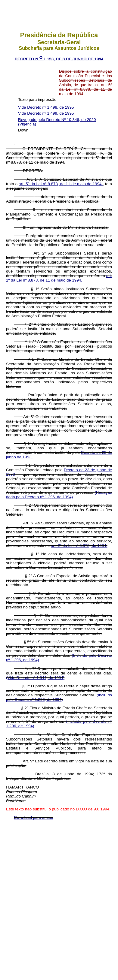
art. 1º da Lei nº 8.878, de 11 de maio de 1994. (59, 278)
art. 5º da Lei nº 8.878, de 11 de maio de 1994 (61, 184)
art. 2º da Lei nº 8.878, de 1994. (79, 546)
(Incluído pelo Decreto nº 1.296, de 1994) (59, 697)
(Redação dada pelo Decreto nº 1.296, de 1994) (59, 495)
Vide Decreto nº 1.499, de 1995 (46, 113)
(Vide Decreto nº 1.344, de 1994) (35, 678)
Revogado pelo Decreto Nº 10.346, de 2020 (57, 120)
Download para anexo (34, 817)
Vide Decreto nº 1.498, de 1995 (46, 107)
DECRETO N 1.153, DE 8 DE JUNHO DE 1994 (59, 59)
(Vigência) (27, 124)
